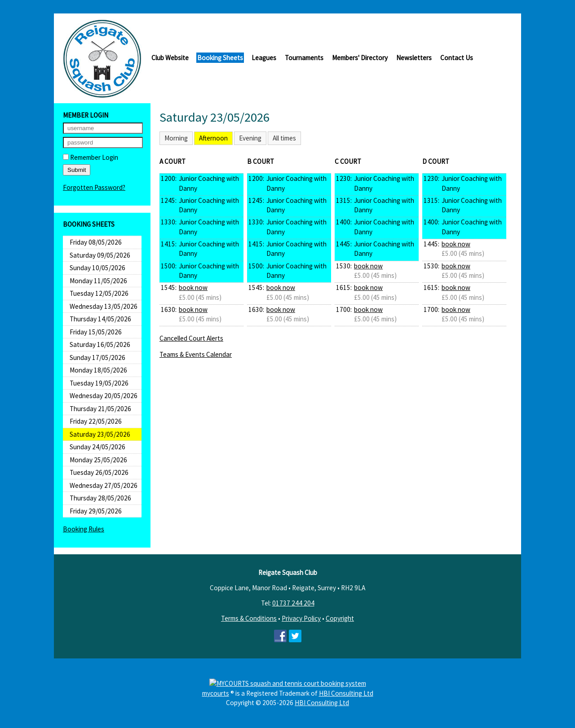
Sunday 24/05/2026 (97, 447)
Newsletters (414, 58)
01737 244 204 (293, 603)
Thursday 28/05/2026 (100, 498)
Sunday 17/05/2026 (97, 357)
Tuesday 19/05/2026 (99, 383)
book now (193, 287)
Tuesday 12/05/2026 (99, 293)
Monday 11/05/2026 (98, 281)
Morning (176, 138)
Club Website (170, 58)
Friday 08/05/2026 (96, 242)
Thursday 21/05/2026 (100, 409)
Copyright (340, 618)
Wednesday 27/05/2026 (104, 485)
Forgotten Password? (94, 187)
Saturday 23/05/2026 (100, 434)
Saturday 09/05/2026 (100, 255)
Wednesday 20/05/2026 (104, 396)
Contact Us (457, 58)
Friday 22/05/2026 (96, 421)
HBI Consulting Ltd (346, 693)
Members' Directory (360, 58)
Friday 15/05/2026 (96, 332)
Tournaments (304, 58)
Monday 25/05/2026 (98, 460)
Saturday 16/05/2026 (100, 344)
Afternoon (213, 138)
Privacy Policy (301, 618)
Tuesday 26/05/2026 (99, 472)
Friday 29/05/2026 (96, 511)
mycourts (216, 693)
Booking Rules (84, 529)
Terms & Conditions (249, 618)
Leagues (264, 58)
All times (284, 138)
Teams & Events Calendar (196, 354)
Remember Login (91, 157)
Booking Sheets (220, 58)
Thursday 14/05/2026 (100, 319)
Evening (250, 138)
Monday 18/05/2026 (98, 370)
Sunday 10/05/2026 (97, 268)
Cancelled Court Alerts (191, 338)
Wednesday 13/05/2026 (104, 306)
